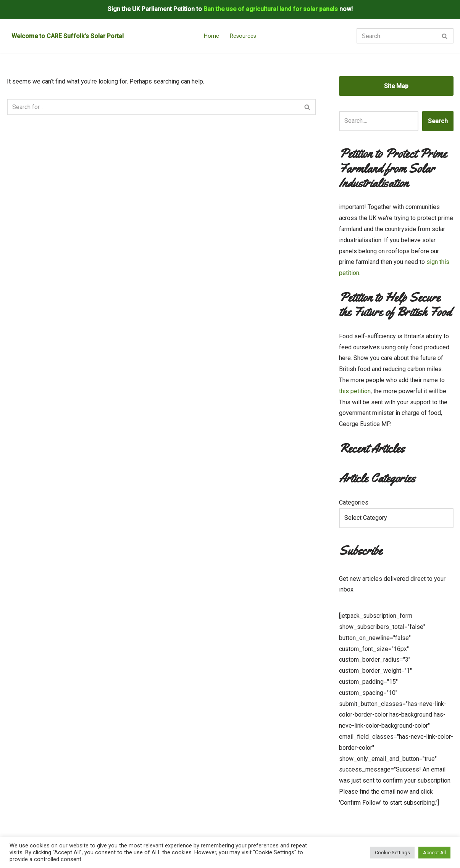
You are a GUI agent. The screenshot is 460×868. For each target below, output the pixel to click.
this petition (355, 391)
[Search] (396, 36)
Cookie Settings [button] (392, 853)
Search (438, 121)
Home (211, 36)
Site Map (396, 86)
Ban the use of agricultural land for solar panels (271, 9)
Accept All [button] (434, 853)
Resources (243, 36)
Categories (354, 502)
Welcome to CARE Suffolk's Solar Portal (68, 36)
